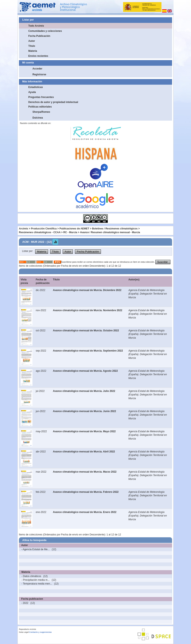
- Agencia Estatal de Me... (35, 549)
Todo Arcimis (36, 26)
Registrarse (39, 74)
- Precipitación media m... (35, 580)
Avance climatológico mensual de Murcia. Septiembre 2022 (88, 351)
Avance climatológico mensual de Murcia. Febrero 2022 (86, 492)
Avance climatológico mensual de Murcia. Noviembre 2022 (87, 310)
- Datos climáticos (31, 576)
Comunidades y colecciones (45, 31)
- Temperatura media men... (37, 584)
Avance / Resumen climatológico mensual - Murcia (110, 232)
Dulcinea (38, 118)
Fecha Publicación (39, 36)
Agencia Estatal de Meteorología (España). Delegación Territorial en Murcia (148, 294)
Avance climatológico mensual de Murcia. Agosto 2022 (85, 371)
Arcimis (24, 229)
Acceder (37, 69)
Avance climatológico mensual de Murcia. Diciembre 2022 (87, 290)
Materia (33, 51)
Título (32, 46)
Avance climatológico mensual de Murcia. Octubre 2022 (86, 331)
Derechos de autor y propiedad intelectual (53, 102)
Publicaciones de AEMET (74, 229)
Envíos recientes (38, 56)
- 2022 (25, 603)
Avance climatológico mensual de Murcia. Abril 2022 (84, 452)
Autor (32, 41)
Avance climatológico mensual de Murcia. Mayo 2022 (84, 431)
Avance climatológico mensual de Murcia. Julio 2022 (84, 391)
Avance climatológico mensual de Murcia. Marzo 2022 (85, 472)
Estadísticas (36, 87)
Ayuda (32, 92)
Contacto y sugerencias (40, 632)
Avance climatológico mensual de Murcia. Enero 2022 (85, 512)
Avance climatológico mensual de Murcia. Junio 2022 (84, 411)
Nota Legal (24, 632)
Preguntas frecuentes (41, 97)
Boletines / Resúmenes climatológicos (115, 229)
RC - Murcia (70, 232)
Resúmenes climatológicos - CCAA (40, 232)
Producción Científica (44, 229)
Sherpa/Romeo (41, 112)
